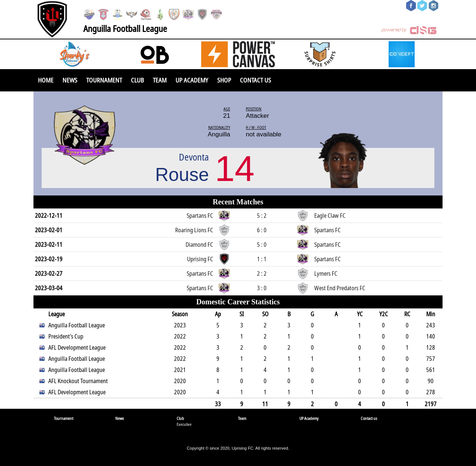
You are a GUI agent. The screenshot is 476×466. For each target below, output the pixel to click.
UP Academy (192, 80)
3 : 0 (262, 288)
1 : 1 (262, 259)
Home (46, 80)
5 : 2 (262, 216)
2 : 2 (262, 274)
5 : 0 (262, 245)
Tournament (104, 80)
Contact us (255, 80)
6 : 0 (262, 230)
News (70, 80)
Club (137, 80)
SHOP (224, 80)
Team (160, 80)
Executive (184, 424)
